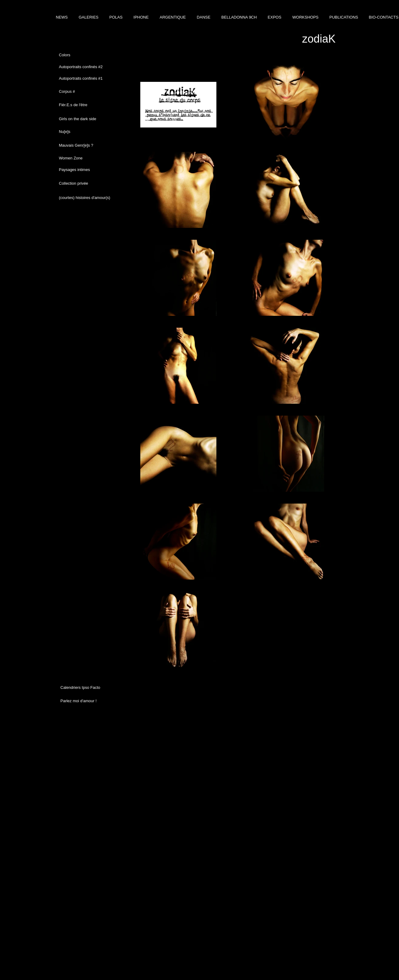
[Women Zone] (85, 158)
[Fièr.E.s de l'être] (85, 105)
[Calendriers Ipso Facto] (86, 688)
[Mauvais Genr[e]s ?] (85, 145)
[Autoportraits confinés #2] (86, 67)
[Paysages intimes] (85, 170)
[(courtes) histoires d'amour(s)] (85, 198)
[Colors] (89, 55)
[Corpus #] (85, 92)
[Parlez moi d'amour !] (86, 701)
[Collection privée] (85, 183)
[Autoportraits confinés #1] (87, 78)
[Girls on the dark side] (85, 119)
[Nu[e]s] (85, 132)
